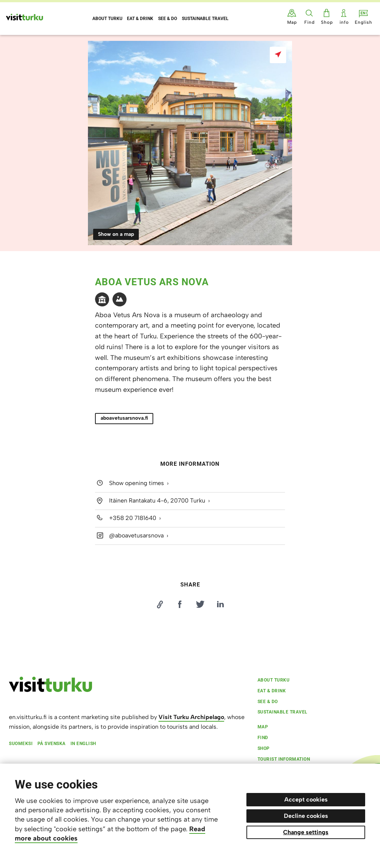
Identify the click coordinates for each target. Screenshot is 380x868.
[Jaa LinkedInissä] (220, 604)
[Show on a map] (278, 55)
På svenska (52, 744)
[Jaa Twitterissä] (200, 604)
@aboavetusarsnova (136, 535)
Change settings (306, 832)
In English (83, 744)
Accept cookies (306, 799)
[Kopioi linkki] (160, 604)
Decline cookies (306, 816)
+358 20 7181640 (133, 518)
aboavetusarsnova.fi (124, 418)
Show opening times (137, 483)
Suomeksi (21, 744)
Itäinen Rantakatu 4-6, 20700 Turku (157, 500)
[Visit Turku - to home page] (24, 17)
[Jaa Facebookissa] (180, 604)
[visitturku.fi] (50, 690)
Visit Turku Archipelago (191, 717)
